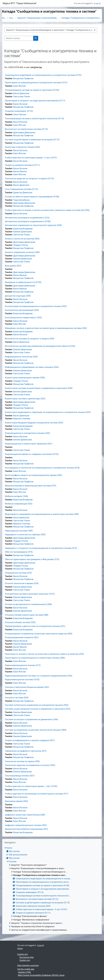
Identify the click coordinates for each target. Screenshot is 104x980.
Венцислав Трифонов (23, 78)
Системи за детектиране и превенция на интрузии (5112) (32, 140)
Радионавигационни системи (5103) (22, 680)
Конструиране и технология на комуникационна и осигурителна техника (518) (42, 468)
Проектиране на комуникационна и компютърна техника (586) (35, 658)
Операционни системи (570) (18, 573)
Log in (97, 3)
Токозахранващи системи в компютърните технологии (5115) (34, 119)
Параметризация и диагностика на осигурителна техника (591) (35, 626)
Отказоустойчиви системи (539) (20, 622)
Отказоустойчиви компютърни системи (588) (27, 615)
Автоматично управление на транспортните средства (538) (33, 225)
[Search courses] (19, 38)
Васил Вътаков (20, 104)
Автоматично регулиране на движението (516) (27, 218)
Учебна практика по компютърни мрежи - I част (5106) (31, 786)
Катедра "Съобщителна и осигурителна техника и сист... (82, 18)
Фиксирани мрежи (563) (16, 801)
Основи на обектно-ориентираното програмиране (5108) (32, 197)
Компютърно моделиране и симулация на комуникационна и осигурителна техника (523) (48, 412)
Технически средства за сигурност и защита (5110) (29, 179)
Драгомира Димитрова (24, 133)
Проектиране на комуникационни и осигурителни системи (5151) (36, 83)
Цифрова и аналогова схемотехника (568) (25, 815)
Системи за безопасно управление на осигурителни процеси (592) (37, 705)
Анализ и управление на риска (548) (22, 252)
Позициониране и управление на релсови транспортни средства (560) (39, 634)
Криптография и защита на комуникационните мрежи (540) (33, 475)
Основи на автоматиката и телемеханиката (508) (28, 604)
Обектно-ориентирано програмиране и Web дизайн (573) (32, 559)
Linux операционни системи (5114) (21, 189)
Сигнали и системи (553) (17, 698)
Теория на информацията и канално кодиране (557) (30, 740)
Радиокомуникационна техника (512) (23, 665)
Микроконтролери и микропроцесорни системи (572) (31, 486)
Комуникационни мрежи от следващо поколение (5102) (32, 454)
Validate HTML (25, 972)
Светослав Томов (22, 97)
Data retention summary (28, 965)
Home (4, 18)
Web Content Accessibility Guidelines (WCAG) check (41, 975)
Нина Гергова (20, 114)
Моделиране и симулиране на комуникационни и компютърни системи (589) (42, 514)
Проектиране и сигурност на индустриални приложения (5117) (35, 101)
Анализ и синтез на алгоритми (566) (22, 239)
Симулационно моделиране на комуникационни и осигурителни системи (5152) (43, 75)
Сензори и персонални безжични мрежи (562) (27, 687)
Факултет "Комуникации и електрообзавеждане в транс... (38, 18)
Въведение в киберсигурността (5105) (23, 282)
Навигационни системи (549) (19, 531)
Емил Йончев (20, 86)
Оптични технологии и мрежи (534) (22, 583)
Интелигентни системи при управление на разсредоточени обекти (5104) (40, 346)
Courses (12, 18)
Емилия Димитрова (23, 232)
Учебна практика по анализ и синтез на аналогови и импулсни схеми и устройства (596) (47, 210)
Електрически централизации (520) (22, 310)
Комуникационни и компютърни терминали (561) (29, 444)
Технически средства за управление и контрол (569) (30, 765)
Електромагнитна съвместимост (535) (23, 318)
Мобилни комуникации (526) (19, 504)
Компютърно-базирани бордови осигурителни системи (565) (34, 423)
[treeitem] (52, 889)
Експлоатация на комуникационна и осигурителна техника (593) (36, 306)
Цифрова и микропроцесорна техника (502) (26, 825)
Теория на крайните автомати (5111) (22, 165)
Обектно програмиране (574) (19, 552)
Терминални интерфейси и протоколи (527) (26, 751)
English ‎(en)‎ (23, 954)
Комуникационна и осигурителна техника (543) (27, 433)
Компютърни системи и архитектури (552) (25, 399)
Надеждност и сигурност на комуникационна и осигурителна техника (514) (41, 548)
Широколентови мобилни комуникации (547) (27, 829)
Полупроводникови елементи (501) (22, 637)
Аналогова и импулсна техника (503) (22, 147)
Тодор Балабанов (22, 200)
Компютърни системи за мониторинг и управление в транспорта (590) (39, 388)
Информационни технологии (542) (21, 357)
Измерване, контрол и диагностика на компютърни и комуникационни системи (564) (46, 328)
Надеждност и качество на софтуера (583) (25, 535)
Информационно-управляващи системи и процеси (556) (32, 367)
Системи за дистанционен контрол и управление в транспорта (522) (38, 709)
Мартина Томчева (22, 419)
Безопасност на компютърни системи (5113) (26, 129)
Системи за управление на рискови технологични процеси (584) (36, 730)
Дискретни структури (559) (18, 296)
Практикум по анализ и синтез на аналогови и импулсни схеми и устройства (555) (44, 654)
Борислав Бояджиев (23, 229)
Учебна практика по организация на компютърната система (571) (37, 794)
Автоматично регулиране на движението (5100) (28, 221)
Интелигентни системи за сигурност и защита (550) (30, 339)
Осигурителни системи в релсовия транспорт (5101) (30, 594)
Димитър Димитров (23, 193)
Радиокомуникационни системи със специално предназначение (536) (39, 676)
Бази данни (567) (13, 266)
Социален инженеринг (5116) (19, 111)
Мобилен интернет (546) (17, 496)
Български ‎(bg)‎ (27, 957)
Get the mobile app (26, 969)
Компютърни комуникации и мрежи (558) (25, 378)
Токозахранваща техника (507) (20, 776)
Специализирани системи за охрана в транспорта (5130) (32, 90)
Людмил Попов (21, 245)
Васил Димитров (21, 93)
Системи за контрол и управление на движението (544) (31, 719)
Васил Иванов (20, 171)
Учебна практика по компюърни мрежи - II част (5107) (31, 158)
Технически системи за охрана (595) (22, 761)
